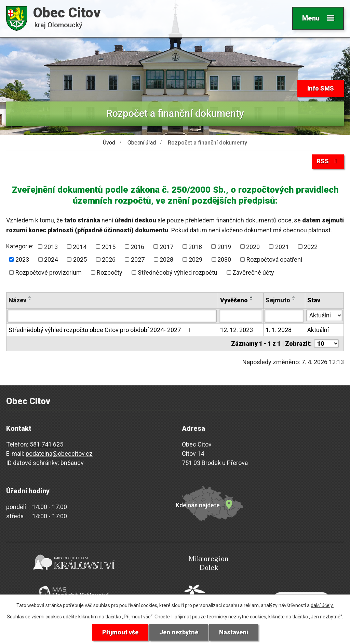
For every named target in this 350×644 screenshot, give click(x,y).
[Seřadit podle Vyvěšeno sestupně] (252, 300)
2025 (80, 259)
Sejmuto (278, 300)
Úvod (109, 143)
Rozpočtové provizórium (49, 272)
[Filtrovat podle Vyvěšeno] (240, 316)
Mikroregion (173, 564)
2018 (195, 246)
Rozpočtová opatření (274, 259)
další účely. (322, 605)
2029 (196, 259)
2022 (311, 246)
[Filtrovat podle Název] (112, 316)
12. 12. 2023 (237, 330)
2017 (166, 246)
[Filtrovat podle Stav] (324, 315)
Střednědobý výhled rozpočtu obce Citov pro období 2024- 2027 (101, 330)
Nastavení (234, 632)
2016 (137, 246)
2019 (224, 246)
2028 (166, 259)
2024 (51, 259)
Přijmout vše (120, 632)
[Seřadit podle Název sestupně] (30, 300)
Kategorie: (20, 246)
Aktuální (318, 330)
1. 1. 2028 (279, 330)
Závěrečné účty (253, 272)
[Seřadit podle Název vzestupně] (30, 297)
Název (17, 300)
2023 (22, 259)
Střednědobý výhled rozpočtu (178, 272)
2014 (80, 246)
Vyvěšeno (234, 300)
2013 (51, 246)
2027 (138, 259)
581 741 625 (46, 444)
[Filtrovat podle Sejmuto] (284, 316)
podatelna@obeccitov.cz (59, 454)
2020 (253, 246)
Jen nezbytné (179, 632)
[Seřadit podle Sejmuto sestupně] (294, 300)
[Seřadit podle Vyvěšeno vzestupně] (252, 297)
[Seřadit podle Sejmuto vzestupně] (294, 297)
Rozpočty (110, 272)
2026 (109, 259)
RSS (328, 161)
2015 (109, 246)
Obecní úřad (142, 143)
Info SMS (321, 88)
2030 (224, 259)
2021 (282, 246)
